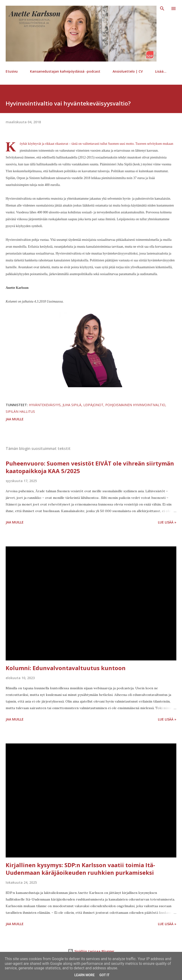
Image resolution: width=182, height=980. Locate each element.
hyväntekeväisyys (45, 405)
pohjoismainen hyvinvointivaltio (135, 405)
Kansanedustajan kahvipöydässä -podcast (65, 71)
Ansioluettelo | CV (128, 71)
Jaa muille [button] (15, 419)
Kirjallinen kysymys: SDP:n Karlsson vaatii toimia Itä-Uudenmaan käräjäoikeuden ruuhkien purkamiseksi (80, 869)
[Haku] (162, 9)
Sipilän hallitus (20, 411)
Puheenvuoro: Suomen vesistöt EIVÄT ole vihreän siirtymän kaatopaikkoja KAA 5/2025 (90, 467)
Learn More (85, 975)
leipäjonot (93, 405)
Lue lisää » (167, 522)
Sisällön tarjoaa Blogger (91, 951)
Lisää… (161, 71)
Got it (104, 975)
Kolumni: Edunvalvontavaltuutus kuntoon (66, 668)
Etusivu (12, 71)
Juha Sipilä (72, 405)
